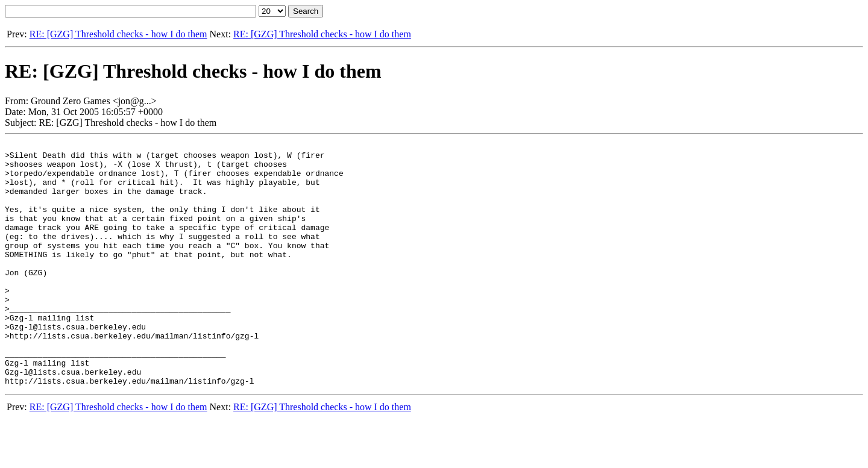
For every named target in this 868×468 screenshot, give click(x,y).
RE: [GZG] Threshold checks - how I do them (118, 34)
